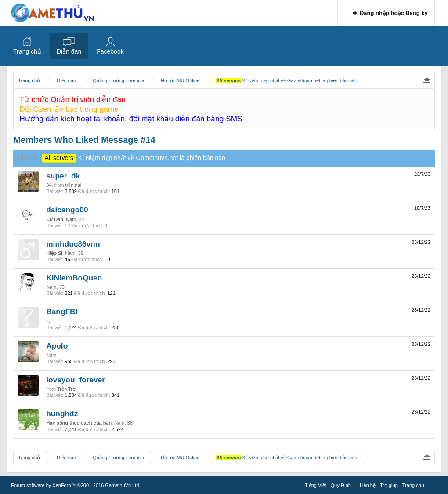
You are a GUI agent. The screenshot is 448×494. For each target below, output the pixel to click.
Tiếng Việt (316, 485)
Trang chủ (27, 51)
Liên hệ (368, 485)
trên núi (74, 185)
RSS (432, 484)
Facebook (110, 51)
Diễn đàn (69, 51)
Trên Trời (67, 389)
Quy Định (341, 485)
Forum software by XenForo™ (76, 485)
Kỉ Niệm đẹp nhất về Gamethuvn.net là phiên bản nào (134, 158)
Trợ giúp (389, 485)
